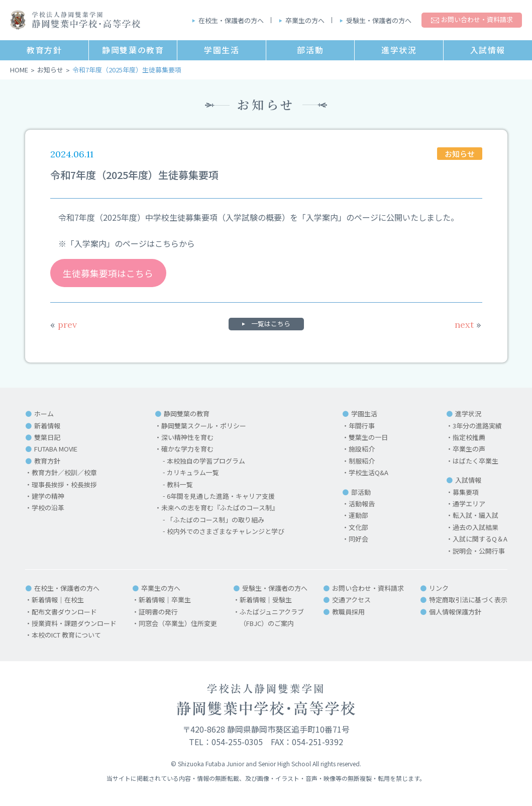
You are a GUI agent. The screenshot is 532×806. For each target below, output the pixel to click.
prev (64, 325)
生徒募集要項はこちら (108, 273)
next (468, 325)
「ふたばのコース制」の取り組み (216, 520)
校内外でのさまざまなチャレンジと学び (226, 532)
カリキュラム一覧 (193, 473)
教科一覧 (180, 484)
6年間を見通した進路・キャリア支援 (221, 497)
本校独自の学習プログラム (206, 461)
